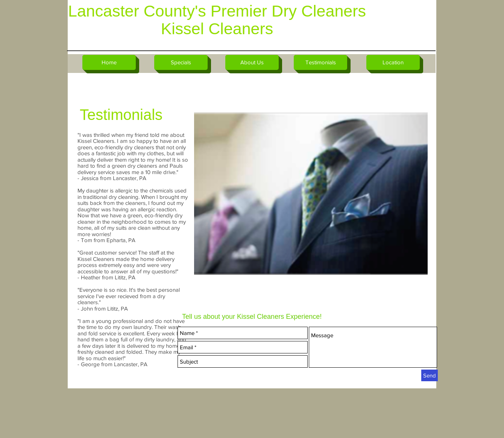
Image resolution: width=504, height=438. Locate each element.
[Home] (109, 62)
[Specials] (181, 62)
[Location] (393, 62)
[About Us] (252, 62)
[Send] (430, 375)
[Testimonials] (320, 62)
